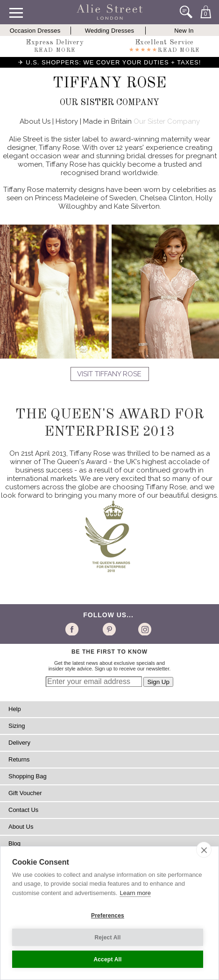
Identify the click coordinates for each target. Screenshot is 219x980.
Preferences (108, 916)
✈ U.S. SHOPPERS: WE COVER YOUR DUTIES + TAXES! (110, 62)
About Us (35, 121)
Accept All (107, 959)
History (67, 121)
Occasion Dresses (35, 31)
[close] (204, 850)
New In (184, 31)
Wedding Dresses (109, 31)
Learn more (135, 893)
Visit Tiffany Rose (109, 374)
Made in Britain (107, 121)
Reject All (107, 938)
